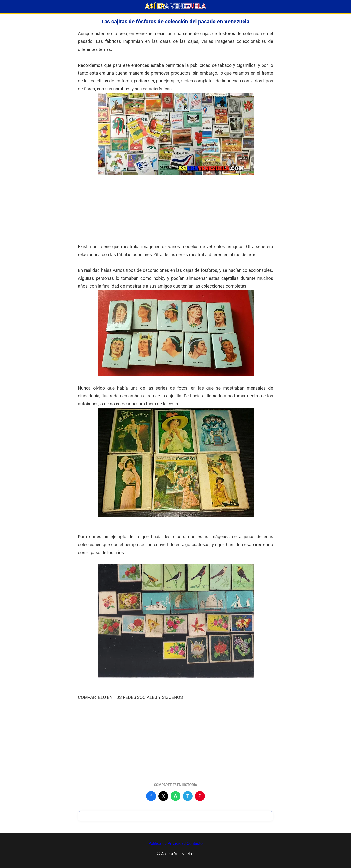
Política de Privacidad (167, 844)
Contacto (195, 844)
